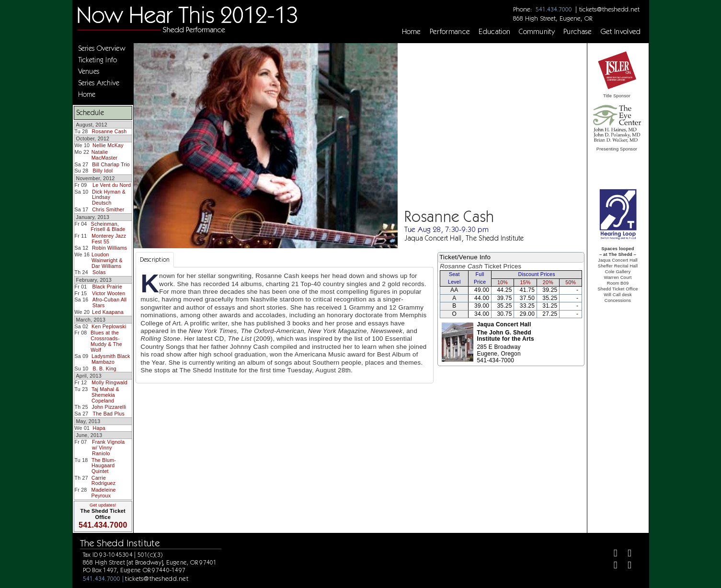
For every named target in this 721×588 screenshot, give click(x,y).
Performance (450, 32)
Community (537, 32)
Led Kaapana (108, 312)
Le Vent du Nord (112, 185)
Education (494, 32)
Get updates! (103, 505)
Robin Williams (109, 248)
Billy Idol (103, 171)
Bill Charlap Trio (111, 164)
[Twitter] (625, 554)
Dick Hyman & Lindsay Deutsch (109, 197)
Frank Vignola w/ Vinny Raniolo (108, 447)
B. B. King (104, 369)
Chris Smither (108, 209)
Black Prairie (108, 287)
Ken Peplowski (109, 326)
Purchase (578, 32)
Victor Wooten (109, 293)
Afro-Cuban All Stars (110, 302)
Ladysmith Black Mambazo (111, 359)
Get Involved (621, 32)
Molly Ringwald (109, 382)
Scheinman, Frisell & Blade (108, 227)
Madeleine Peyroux (104, 493)
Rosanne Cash (109, 131)
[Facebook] (612, 554)
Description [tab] (155, 259)
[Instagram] (612, 566)
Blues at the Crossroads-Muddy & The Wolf (106, 341)
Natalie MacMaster (105, 155)
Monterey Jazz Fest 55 (109, 239)
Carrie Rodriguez (104, 481)
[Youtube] (625, 566)
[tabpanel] (285, 325)
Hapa (99, 428)
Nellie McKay (108, 145)
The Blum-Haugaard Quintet (104, 466)
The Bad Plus (109, 414)
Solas (99, 272)
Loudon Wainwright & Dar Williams (107, 260)
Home (412, 32)
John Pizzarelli (109, 407)
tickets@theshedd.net (609, 9)
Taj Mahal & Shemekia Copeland (105, 395)
